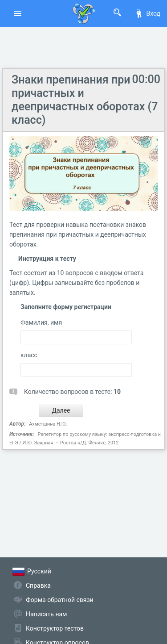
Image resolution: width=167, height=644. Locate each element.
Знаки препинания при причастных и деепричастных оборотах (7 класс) (85, 100)
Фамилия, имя (41, 322)
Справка (38, 585)
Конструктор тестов (55, 628)
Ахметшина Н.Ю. (48, 424)
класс (29, 355)
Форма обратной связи (60, 600)
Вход (147, 13)
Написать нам (46, 614)
